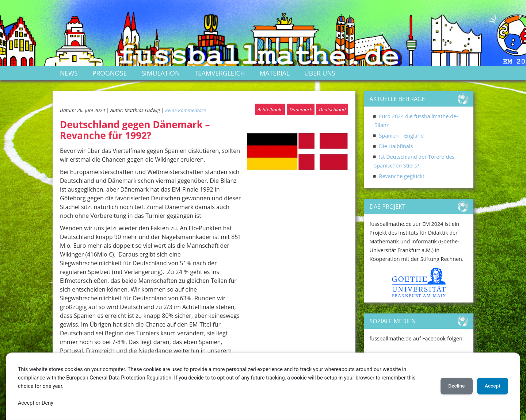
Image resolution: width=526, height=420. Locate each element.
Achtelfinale (270, 109)
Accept (491, 386)
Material (275, 73)
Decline (453, 386)
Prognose (110, 73)
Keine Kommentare (186, 110)
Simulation (161, 73)
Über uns (320, 73)
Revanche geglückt (402, 176)
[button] (377, 282)
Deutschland (332, 109)
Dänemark (301, 109)
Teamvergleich (220, 73)
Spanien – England (402, 136)
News (69, 73)
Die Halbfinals (396, 146)
